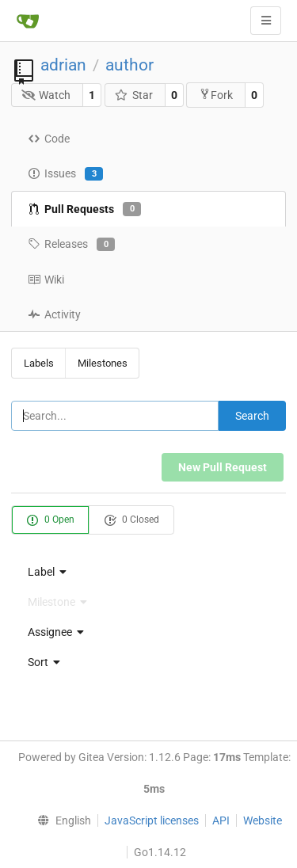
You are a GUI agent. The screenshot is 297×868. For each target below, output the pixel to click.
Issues (65, 174)
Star (133, 95)
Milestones (103, 363)
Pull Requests (84, 209)
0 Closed (131, 520)
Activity (54, 314)
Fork (216, 95)
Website (263, 820)
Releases (71, 245)
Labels (39, 363)
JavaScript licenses (152, 820)
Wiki (46, 280)
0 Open (50, 520)
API (221, 820)
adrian (63, 65)
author (129, 65)
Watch (46, 95)
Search (252, 416)
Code (49, 139)
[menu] (148, 572)
